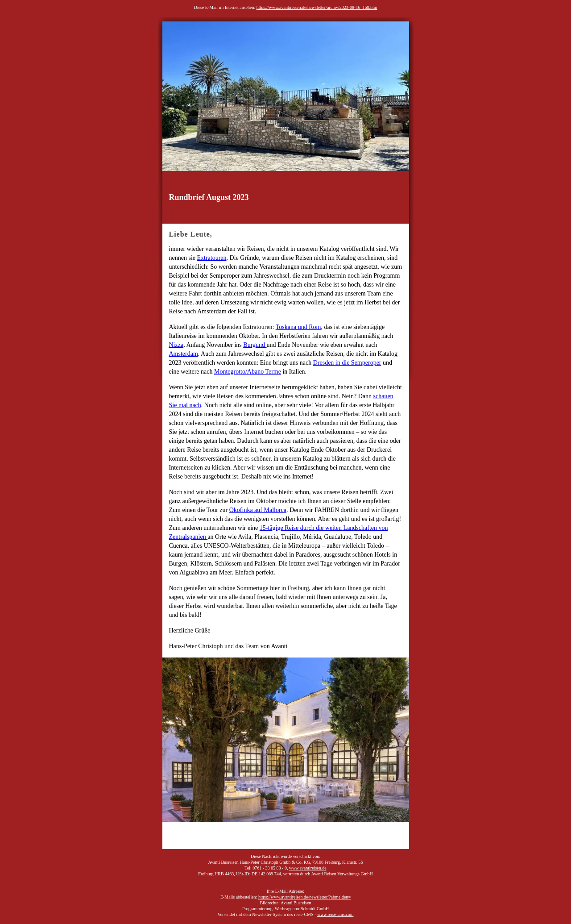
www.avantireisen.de (308, 868)
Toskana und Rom (298, 327)
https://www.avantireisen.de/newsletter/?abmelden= (304, 897)
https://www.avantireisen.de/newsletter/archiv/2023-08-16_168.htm (317, 7)
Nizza (176, 345)
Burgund (255, 345)
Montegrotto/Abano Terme (248, 372)
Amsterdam (184, 354)
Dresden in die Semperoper (347, 363)
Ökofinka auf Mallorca (258, 510)
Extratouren (211, 258)
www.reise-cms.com (335, 914)
